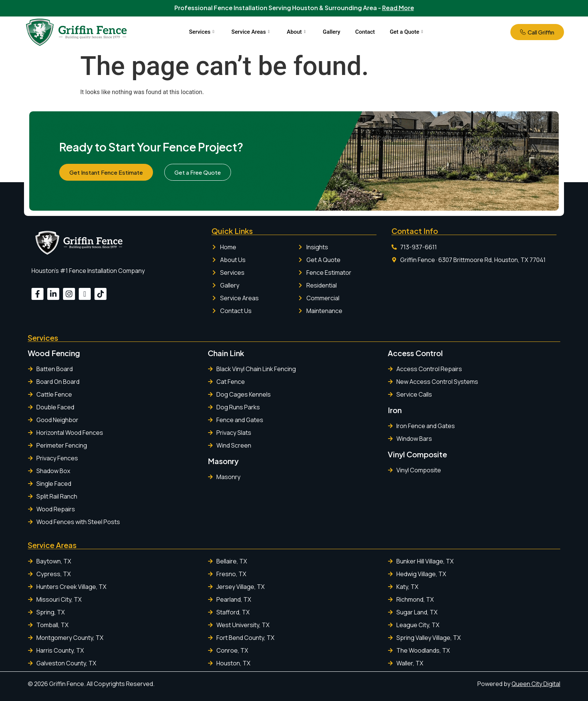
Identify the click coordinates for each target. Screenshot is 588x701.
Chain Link (226, 353)
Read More (398, 8)
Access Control (415, 353)
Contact (365, 32)
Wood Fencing (54, 353)
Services (201, 32)
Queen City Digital (536, 684)
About (296, 32)
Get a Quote (407, 32)
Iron (395, 410)
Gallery (332, 32)
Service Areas (250, 32)
